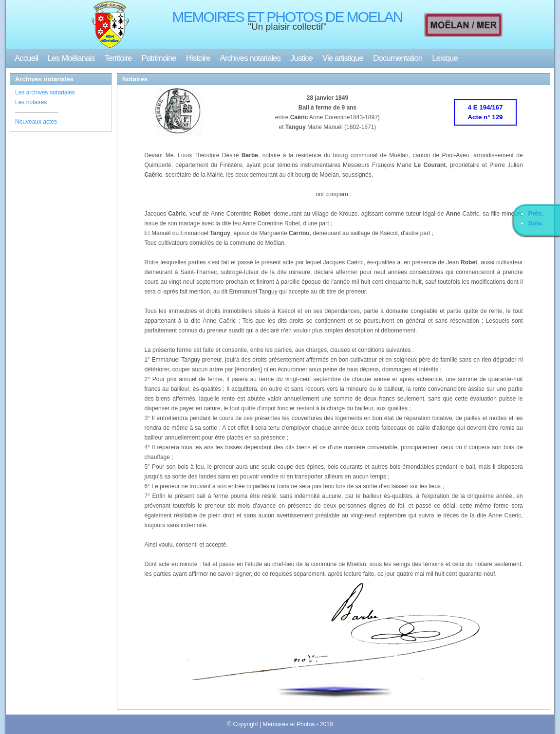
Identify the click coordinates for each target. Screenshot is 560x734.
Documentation (398, 58)
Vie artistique (343, 58)
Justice (301, 58)
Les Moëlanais (71, 58)
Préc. (536, 213)
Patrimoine (159, 58)
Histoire (198, 58)
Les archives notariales (45, 92)
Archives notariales (250, 58)
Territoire (118, 58)
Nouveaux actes (36, 122)
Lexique (445, 58)
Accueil (26, 58)
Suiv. (536, 223)
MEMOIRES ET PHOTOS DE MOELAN (288, 17)
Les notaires (31, 102)
